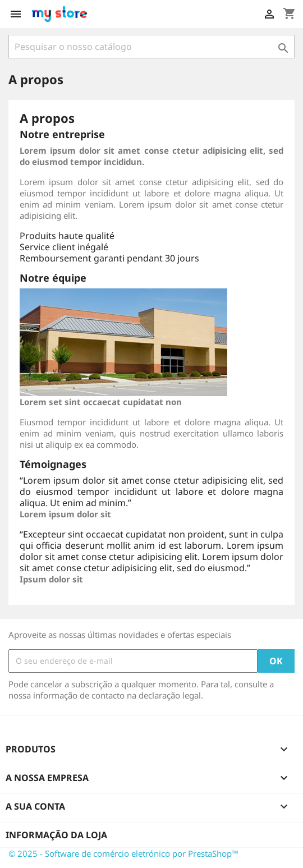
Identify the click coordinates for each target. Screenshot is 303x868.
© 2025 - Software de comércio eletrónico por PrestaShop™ (123, 853)
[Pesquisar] (151, 47)
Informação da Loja (56, 835)
